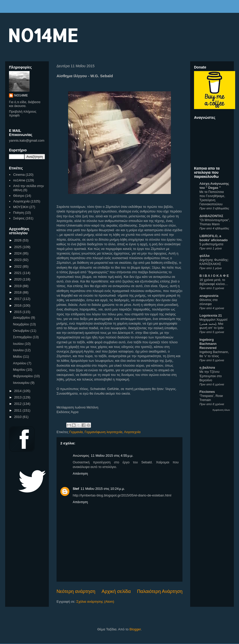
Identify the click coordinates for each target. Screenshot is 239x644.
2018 (18, 292)
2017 (18, 299)
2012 (18, 404)
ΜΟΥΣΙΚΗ (21, 207)
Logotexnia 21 (211, 315)
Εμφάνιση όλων (221, 410)
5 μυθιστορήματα (211, 244)
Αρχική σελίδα (116, 591)
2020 (18, 279)
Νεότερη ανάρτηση (76, 591)
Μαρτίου (20, 370)
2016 (18, 305)
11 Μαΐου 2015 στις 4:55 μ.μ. (112, 456)
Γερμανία (76, 432)
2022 (18, 266)
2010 (18, 417)
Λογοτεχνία (132, 432)
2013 (18, 397)
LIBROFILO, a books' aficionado (214, 238)
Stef (76, 489)
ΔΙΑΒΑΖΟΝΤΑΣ (211, 216)
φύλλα (204, 256)
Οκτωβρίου (22, 331)
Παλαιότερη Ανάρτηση (160, 591)
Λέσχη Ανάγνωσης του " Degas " (214, 186)
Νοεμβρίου (22, 324)
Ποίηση (19, 213)
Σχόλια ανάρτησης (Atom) (95, 602)
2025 (18, 247)
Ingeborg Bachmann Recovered (208, 344)
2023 (18, 260)
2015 (18, 312)
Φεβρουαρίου (24, 376)
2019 (18, 286)
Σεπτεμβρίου (23, 337)
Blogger (135, 629)
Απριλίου (20, 363)
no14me (19, 180)
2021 (18, 273)
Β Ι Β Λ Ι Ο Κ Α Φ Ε (214, 276)
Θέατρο (19, 196)
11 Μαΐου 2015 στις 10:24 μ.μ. (103, 489)
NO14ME (43, 35)
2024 (18, 253)
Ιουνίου (19, 350)
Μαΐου (18, 357)
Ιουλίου (19, 344)
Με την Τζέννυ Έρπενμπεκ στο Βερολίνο (211, 376)
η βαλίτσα (207, 368)
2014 (18, 391)
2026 (18, 240)
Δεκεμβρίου (22, 318)
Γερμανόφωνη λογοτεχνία (103, 432)
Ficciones (207, 392)
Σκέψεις (19, 218)
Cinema (19, 175)
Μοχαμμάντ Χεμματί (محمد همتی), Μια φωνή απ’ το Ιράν (213, 324)
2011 (18, 410)
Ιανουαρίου (22, 383)
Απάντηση (80, 474)
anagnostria (209, 296)
